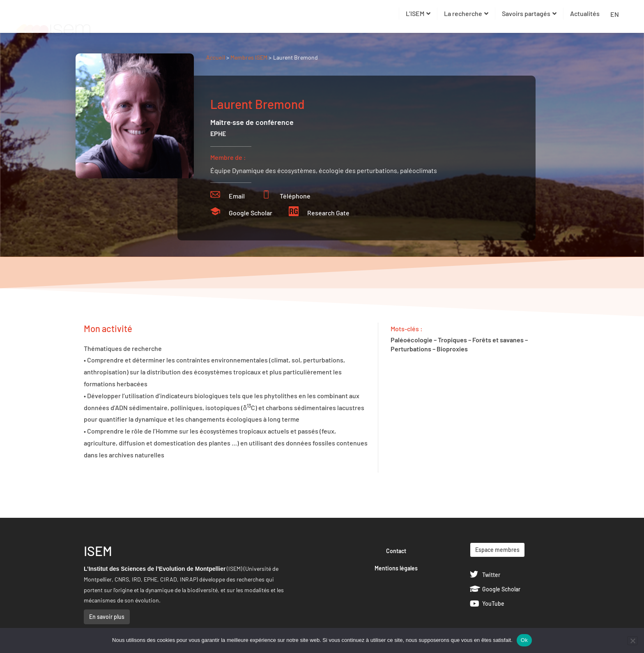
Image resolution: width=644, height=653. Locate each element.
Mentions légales (396, 568)
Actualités (585, 13)
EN (615, 14)
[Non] (632, 641)
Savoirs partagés (529, 13)
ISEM (98, 551)
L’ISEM (418, 13)
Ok (524, 640)
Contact (396, 551)
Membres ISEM (250, 57)
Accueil (216, 57)
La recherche (466, 13)
